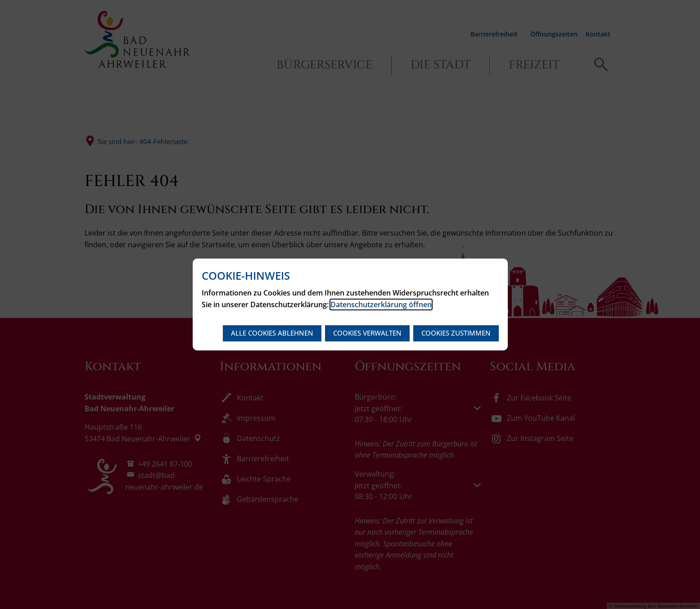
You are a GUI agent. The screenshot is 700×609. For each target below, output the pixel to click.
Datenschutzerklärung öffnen (381, 304)
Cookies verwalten (367, 333)
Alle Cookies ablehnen (272, 333)
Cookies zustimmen (456, 333)
